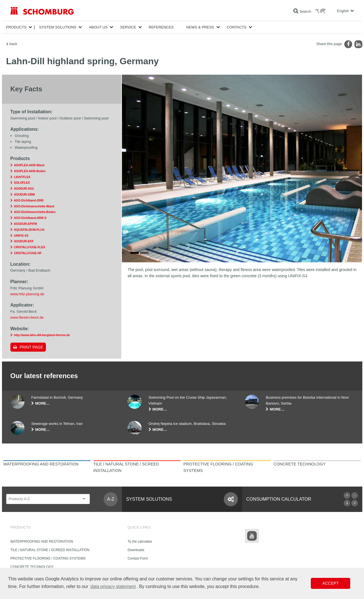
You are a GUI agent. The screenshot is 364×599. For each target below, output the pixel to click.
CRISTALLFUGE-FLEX (30, 247)
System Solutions (58, 27)
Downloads (136, 550)
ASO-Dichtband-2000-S (30, 218)
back (13, 44)
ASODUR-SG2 (24, 188)
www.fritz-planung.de (27, 294)
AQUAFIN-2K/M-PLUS (29, 230)
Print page (32, 347)
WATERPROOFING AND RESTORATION (42, 542)
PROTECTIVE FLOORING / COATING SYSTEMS (48, 558)
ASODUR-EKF (24, 241)
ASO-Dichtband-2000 (29, 200)
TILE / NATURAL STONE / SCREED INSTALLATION (50, 550)
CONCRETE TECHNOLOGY (32, 567)
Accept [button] (330, 583)
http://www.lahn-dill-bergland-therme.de (42, 335)
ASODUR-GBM (24, 194)
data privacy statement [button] (113, 586)
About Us (98, 27)
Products (16, 27)
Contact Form (138, 558)
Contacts (237, 27)
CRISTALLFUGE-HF (28, 253)
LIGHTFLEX (22, 177)
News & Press (200, 27)
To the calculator (140, 542)
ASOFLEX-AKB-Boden (30, 171)
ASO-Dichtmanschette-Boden (35, 212)
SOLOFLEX (22, 183)
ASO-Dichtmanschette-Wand (34, 206)
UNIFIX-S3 (21, 236)
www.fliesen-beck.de (27, 317)
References (161, 27)
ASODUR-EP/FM (25, 224)
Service (128, 27)
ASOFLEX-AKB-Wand (29, 165)
